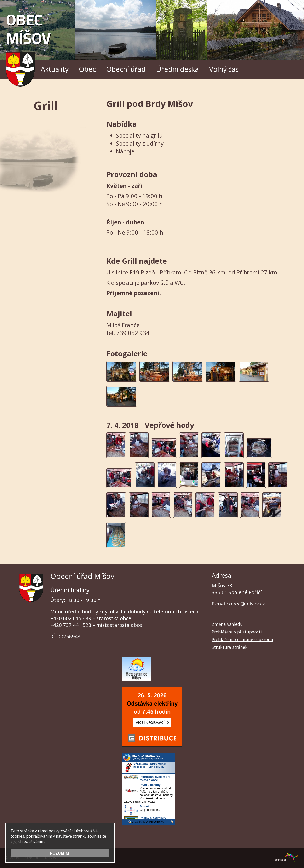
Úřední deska (177, 69)
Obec (87, 69)
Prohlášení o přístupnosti (237, 632)
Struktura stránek (230, 647)
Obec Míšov (28, 46)
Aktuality (55, 69)
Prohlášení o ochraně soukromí (242, 639)
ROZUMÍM (60, 853)
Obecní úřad (126, 69)
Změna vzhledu (227, 624)
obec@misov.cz (247, 604)
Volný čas (224, 69)
